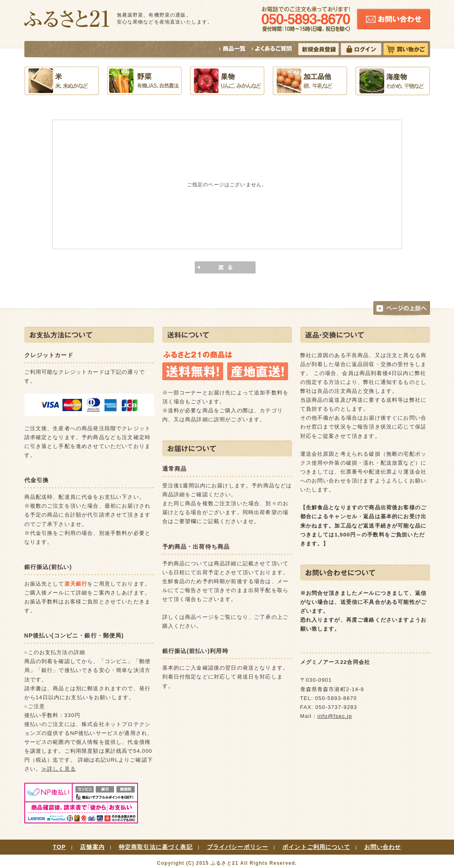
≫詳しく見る (59, 769)
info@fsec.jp (335, 716)
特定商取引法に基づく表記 (156, 847)
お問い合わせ (383, 847)
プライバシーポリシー (238, 847)
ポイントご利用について (316, 847)
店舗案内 (92, 847)
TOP (59, 847)
